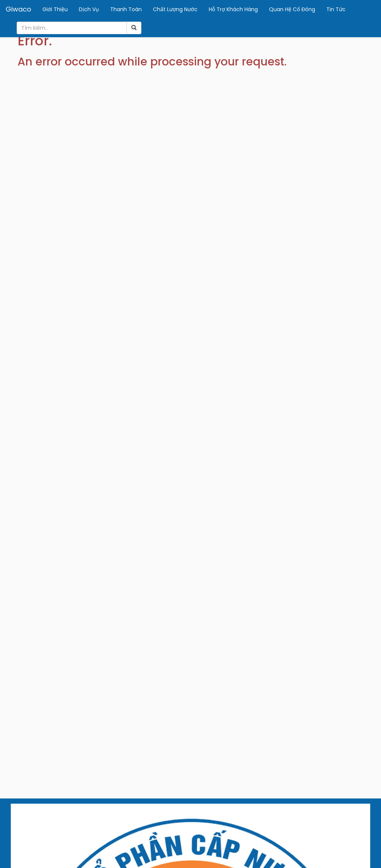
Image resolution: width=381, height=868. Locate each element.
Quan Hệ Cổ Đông (292, 9)
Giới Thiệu (55, 9)
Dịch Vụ (89, 9)
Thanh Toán (126, 9)
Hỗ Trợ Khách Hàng (233, 9)
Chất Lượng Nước (175, 9)
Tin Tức (336, 9)
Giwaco (18, 9)
